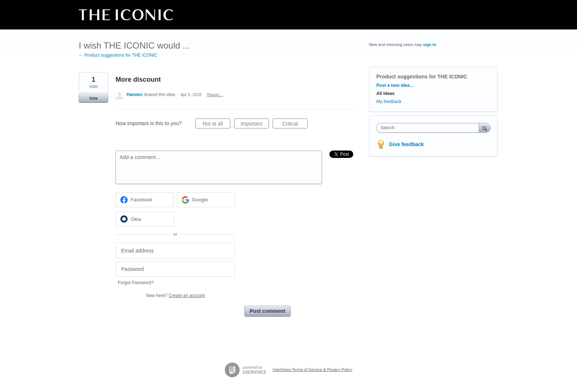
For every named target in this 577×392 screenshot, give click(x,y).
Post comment (268, 311)
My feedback (389, 102)
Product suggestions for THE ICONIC (422, 77)
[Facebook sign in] (145, 200)
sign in (430, 45)
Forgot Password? (136, 283)
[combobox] (430, 128)
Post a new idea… (395, 85)
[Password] (175, 269)
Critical (295, 125)
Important (255, 125)
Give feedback (406, 144)
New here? (175, 296)
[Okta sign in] (145, 219)
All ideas (385, 93)
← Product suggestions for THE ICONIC (118, 55)
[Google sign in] (206, 200)
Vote (93, 98)
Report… (215, 95)
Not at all (217, 125)
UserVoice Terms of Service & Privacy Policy (313, 370)
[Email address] (175, 250)
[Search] (485, 128)
